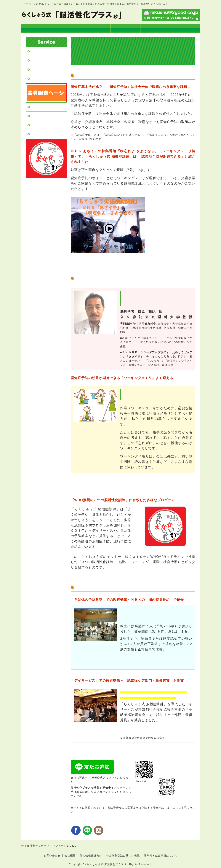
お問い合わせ (52, 856)
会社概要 (70, 856)
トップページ (36, 28)
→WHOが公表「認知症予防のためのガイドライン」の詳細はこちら (125, 576)
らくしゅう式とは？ (96, 28)
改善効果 (37, 79)
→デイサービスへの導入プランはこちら (103, 755)
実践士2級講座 (155, 28)
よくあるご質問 (42, 134)
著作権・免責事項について (161, 856)
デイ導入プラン (66, 28)
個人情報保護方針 (91, 856)
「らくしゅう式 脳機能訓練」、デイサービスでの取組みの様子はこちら (131, 484)
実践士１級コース (125, 28)
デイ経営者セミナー (45, 51)
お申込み (185, 28)
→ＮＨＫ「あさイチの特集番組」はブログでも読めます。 (117, 264)
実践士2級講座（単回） (47, 116)
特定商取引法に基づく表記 (123, 856)
